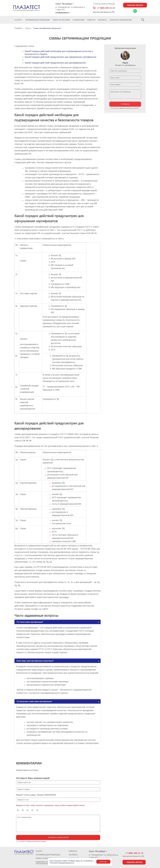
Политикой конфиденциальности (62, 863)
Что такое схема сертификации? (30, 622)
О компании (79, 20)
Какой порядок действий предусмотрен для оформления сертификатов (60, 57)
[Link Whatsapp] (135, 11)
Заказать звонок (135, 5)
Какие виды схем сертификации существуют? (35, 661)
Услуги (19, 20)
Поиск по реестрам (61, 20)
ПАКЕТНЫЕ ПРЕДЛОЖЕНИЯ (121, 20)
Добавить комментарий (58, 837)
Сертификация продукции (38, 20)
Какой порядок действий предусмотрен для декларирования (55, 63)
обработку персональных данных (129, 108)
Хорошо (103, 862)
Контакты (102, 20)
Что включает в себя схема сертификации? (34, 701)
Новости (91, 20)
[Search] (143, 20)
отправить (125, 104)
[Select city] (65, 4)
